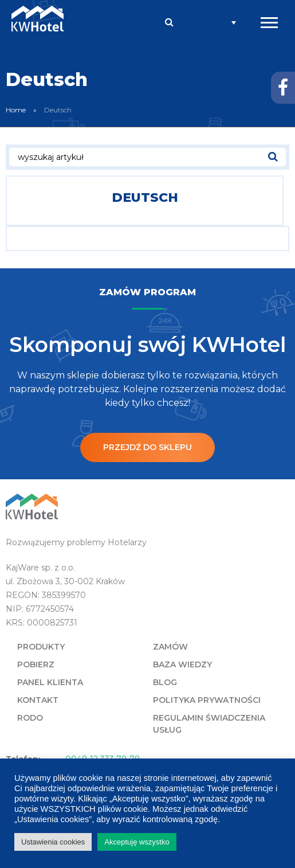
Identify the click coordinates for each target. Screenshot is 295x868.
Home (16, 110)
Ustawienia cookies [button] (53, 842)
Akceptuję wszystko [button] (137, 842)
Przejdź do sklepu (147, 447)
